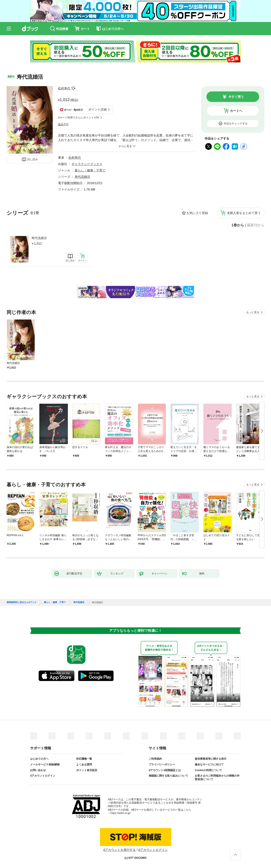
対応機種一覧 (84, 759)
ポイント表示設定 (87, 770)
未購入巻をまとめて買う (244, 213)
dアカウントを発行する (119, 850)
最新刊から (256, 225)
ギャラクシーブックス (87, 164)
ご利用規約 (155, 759)
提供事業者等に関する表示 (211, 759)
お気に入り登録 (197, 213)
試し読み (33, 159)
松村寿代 (64, 88)
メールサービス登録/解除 (45, 764)
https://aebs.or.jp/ (120, 813)
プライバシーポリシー (162, 764)
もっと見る (253, 312)
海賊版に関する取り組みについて (168, 776)
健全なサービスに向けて (209, 764)
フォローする (73, 88)
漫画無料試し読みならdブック (22, 602)
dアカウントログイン (43, 776)
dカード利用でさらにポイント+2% (79, 118)
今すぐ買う (236, 97)
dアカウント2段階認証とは (165, 770)
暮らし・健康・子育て (90, 170)
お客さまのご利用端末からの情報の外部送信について (217, 777)
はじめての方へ (39, 759)
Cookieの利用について (208, 770)
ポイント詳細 (98, 109)
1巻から (238, 225)
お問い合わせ (38, 770)
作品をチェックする (236, 123)
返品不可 (63, 124)
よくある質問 (84, 764)
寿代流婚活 (39, 238)
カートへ (236, 111)
